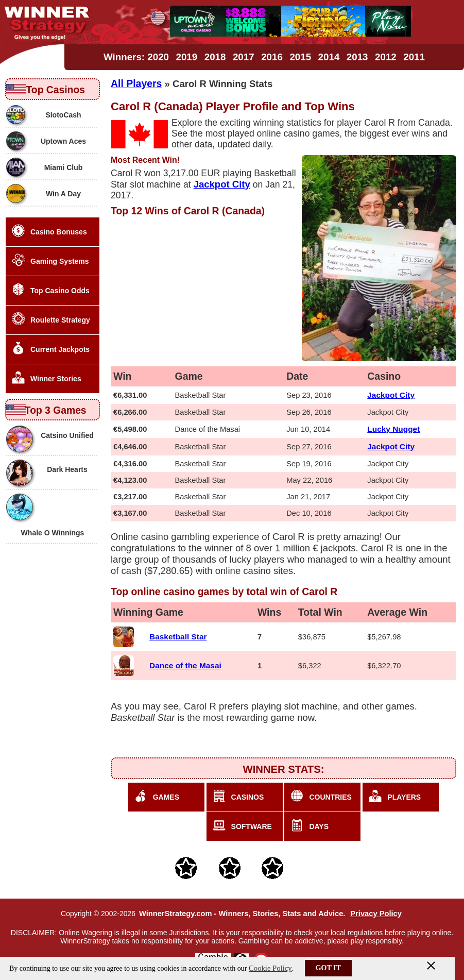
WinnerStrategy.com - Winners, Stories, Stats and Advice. (242, 914)
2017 (244, 57)
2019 (187, 57)
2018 (215, 57)
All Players (136, 83)
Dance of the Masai (185, 665)
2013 (357, 57)
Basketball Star (178, 637)
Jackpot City (391, 395)
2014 (329, 57)
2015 (300, 57)
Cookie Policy (270, 968)
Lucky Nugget (393, 429)
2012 (386, 57)
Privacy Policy (376, 914)
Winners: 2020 (136, 57)
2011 (414, 57)
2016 (272, 57)
